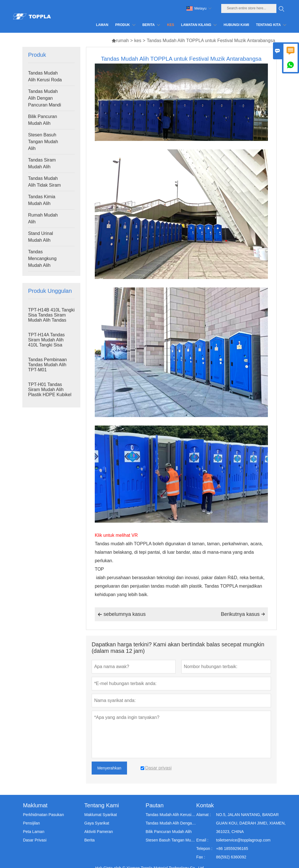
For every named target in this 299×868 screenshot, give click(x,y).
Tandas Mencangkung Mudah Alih (42, 259)
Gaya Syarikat (97, 823)
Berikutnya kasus (243, 614)
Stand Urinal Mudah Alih (40, 237)
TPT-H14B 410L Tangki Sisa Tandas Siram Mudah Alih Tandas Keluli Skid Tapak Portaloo (51, 320)
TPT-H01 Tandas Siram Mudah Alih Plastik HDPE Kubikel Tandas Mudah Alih (50, 392)
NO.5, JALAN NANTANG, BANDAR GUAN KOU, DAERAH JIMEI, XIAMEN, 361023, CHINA (251, 823)
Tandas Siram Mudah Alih (42, 163)
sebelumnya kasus (122, 614)
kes (138, 41)
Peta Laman (34, 832)
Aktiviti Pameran (99, 832)
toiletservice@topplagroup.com (243, 840)
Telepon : (204, 849)
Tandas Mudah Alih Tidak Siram (44, 182)
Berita (90, 840)
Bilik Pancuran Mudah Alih (42, 120)
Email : (202, 840)
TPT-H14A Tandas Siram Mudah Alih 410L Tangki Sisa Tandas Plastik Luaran (50, 342)
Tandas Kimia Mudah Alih (42, 200)
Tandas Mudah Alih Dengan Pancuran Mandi (45, 98)
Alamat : (204, 815)
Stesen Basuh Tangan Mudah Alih (43, 142)
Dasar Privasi (35, 840)
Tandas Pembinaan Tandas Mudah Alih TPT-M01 (47, 365)
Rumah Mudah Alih (43, 218)
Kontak (205, 805)
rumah (120, 41)
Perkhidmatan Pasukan (43, 815)
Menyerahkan (109, 768)
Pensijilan (31, 823)
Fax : (201, 857)
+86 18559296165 (232, 849)
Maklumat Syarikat (101, 815)
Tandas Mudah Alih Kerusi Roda (45, 76)
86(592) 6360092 (231, 857)
